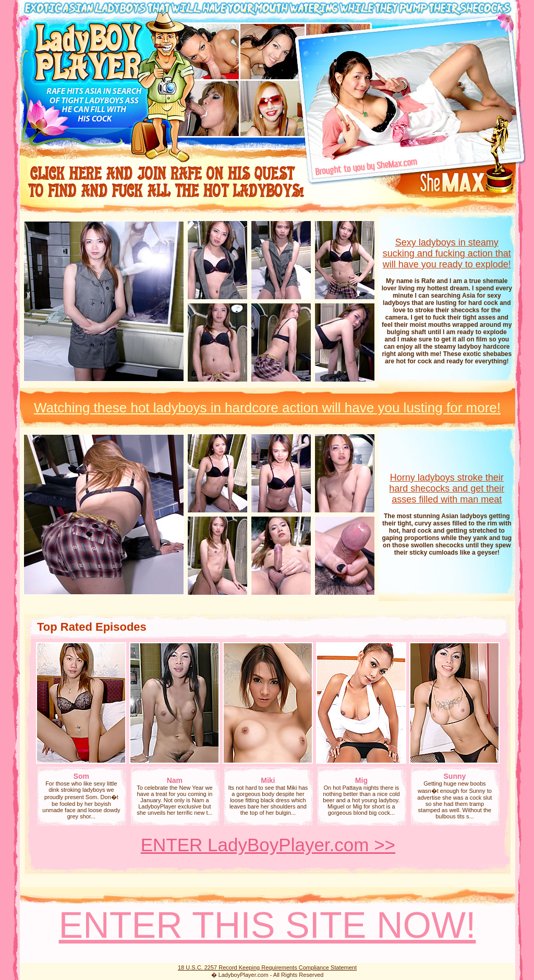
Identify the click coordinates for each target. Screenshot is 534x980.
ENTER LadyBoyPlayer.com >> (268, 845)
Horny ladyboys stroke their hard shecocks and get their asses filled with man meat (447, 488)
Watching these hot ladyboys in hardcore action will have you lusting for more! (267, 408)
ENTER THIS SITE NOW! (268, 925)
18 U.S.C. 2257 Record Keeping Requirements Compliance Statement (267, 967)
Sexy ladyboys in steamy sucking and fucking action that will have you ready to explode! (447, 253)
